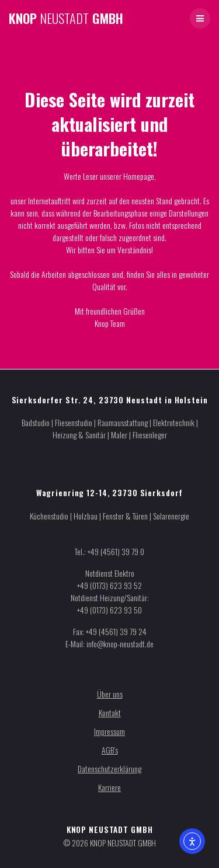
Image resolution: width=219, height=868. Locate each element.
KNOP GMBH (66, 18)
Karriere (109, 787)
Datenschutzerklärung (109, 768)
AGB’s (110, 750)
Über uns (110, 694)
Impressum (109, 731)
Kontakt (110, 712)
